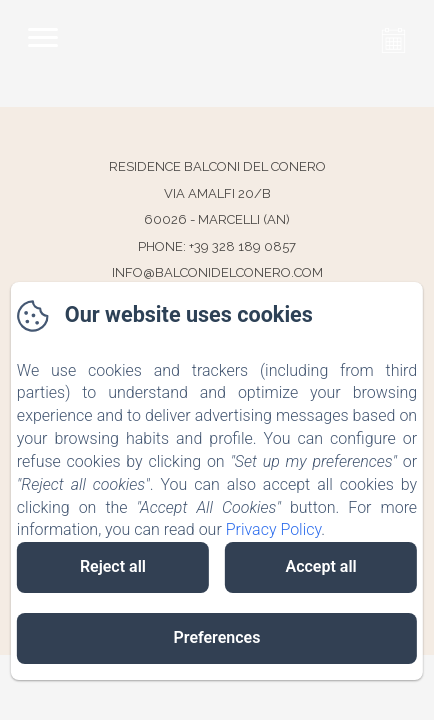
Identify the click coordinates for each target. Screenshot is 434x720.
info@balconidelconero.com (217, 272)
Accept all (320, 566)
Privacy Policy (274, 529)
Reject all (113, 566)
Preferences (217, 637)
